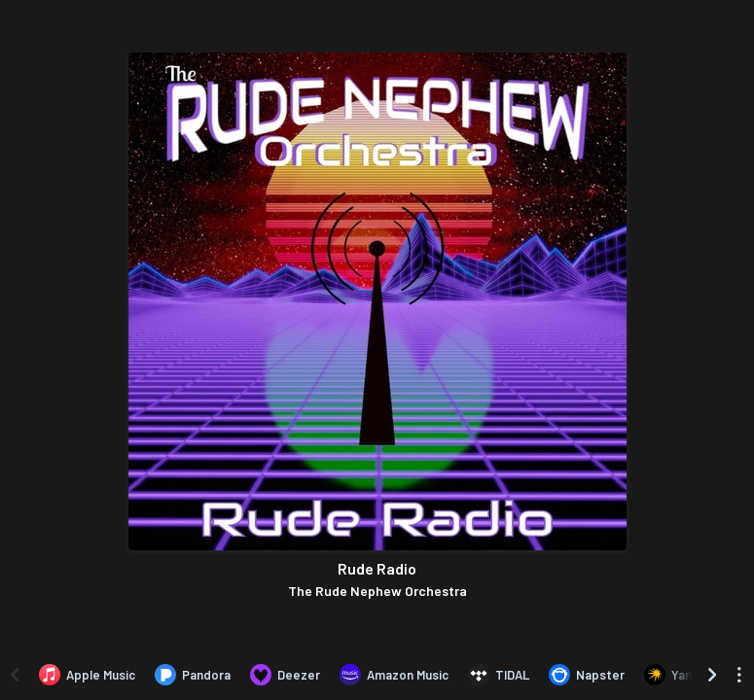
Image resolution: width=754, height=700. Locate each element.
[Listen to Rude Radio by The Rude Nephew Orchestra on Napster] (587, 675)
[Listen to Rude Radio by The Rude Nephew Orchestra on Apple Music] (87, 675)
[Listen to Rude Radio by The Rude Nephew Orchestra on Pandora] (193, 675)
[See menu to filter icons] (739, 675)
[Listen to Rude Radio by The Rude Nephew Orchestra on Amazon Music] (394, 675)
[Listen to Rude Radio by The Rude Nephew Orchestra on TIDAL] (499, 675)
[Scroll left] (15, 675)
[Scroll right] (712, 675)
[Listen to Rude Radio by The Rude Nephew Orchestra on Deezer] (285, 675)
